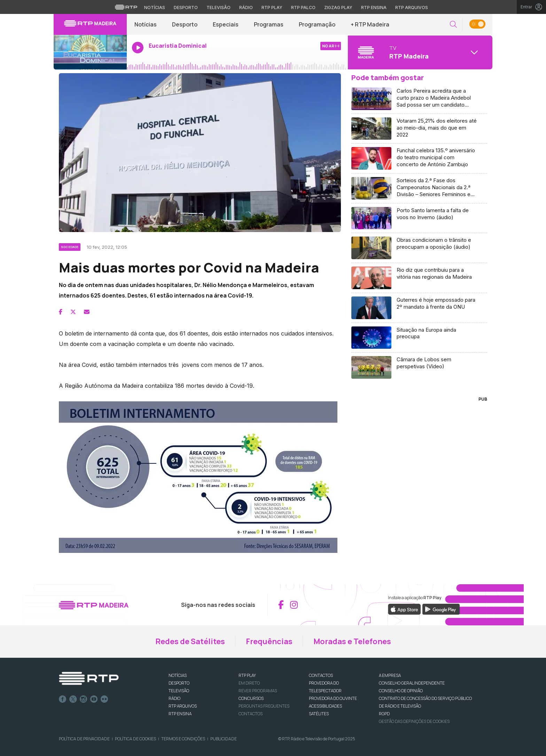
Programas (269, 24)
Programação (317, 24)
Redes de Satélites (190, 641)
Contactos (251, 714)
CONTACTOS (321, 675)
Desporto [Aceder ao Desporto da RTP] (186, 7)
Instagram (84, 699)
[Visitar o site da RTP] (126, 7)
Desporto (185, 24)
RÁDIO (174, 698)
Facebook (63, 699)
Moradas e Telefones (352, 641)
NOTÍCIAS (178, 675)
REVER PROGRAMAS (258, 691)
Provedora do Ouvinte (333, 698)
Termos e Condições (183, 739)
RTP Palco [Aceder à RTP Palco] (303, 7)
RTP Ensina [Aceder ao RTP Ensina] (374, 7)
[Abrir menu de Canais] (419, 52)
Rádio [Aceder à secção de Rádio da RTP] (246, 7)
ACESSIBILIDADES (325, 706)
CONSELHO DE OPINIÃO (401, 691)
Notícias (146, 24)
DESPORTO (179, 683)
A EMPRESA (390, 675)
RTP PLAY (247, 675)
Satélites (319, 714)
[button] (453, 25)
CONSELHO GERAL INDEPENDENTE (412, 683)
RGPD (384, 714)
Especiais (226, 24)
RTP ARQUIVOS (183, 706)
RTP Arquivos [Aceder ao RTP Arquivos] (412, 7)
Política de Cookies (135, 739)
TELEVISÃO (179, 691)
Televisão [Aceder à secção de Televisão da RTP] (219, 7)
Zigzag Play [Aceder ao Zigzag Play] (338, 7)
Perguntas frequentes (264, 706)
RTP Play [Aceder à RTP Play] (272, 7)
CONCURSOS (251, 698)
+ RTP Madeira (370, 24)
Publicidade (224, 739)
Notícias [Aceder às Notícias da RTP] (155, 7)
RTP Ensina (180, 714)
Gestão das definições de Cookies (414, 721)
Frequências (269, 641)
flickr (104, 699)
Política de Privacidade (84, 739)
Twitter (73, 699)
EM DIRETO (249, 683)
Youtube (94, 699)
